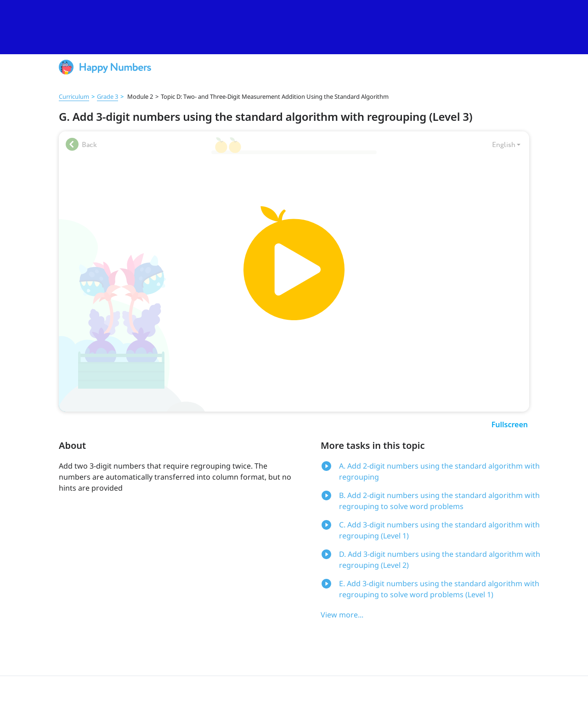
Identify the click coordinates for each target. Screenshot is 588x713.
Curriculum (74, 96)
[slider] (294, 27)
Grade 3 (107, 96)
